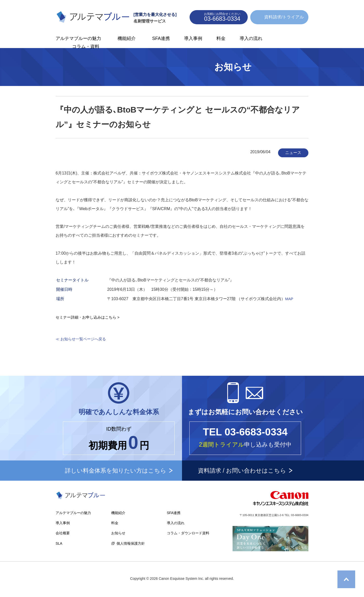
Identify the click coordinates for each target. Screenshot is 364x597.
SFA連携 (161, 38)
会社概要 (63, 533)
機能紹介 (127, 38)
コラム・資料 (86, 47)
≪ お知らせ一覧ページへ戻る (82, 339)
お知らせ (118, 533)
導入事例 (193, 38)
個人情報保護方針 (131, 543)
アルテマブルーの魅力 (78, 38)
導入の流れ (251, 38)
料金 (221, 38)
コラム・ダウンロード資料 (188, 533)
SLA (59, 543)
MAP (290, 299)
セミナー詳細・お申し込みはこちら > (90, 317)
